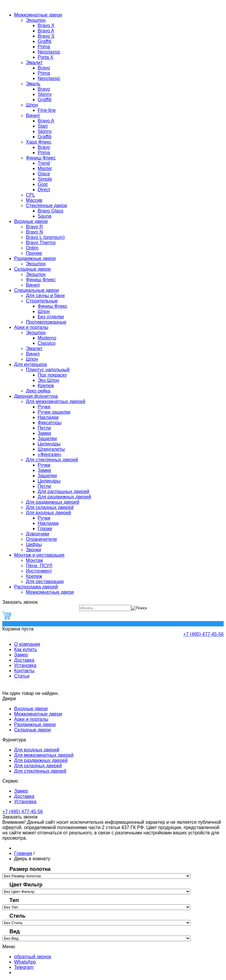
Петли (44, 428)
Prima (44, 47)
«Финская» (50, 454)
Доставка (24, 660)
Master (45, 168)
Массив (34, 200)
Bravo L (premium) (45, 237)
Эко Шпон (48, 380)
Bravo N (34, 232)
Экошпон (36, 20)
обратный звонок (33, 957)
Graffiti (45, 41)
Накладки (48, 417)
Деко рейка (38, 391)
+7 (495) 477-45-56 (203, 634)
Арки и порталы (31, 327)
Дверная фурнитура (36, 396)
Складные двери (32, 269)
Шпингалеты (51, 449)
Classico (46, 343)
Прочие (34, 253)
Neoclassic (49, 52)
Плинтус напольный (48, 370)
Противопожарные (46, 322)
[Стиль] (96, 923)
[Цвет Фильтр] (96, 892)
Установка (25, 665)
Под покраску (52, 375)
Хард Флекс (39, 142)
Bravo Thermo (41, 243)
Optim (32, 248)
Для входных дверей (49, 513)
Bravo (44, 68)
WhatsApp (25, 962)
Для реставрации (45, 581)
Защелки (47, 439)
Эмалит (34, 63)
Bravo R (34, 227)
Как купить (26, 649)
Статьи (22, 676)
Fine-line (47, 110)
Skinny (45, 94)
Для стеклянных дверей (52, 460)
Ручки (44, 407)
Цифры (34, 544)
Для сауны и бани (45, 296)
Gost (43, 184)
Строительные (42, 301)
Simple (45, 179)
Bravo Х (46, 25)
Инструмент (39, 571)
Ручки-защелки (54, 412)
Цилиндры (49, 444)
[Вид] (96, 938)
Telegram (24, 967)
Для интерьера (30, 364)
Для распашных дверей (64, 491)
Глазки (45, 529)
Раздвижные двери (35, 258)
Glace (44, 174)
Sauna (44, 216)
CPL (30, 195)
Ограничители (41, 539)
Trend (44, 163)
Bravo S (46, 36)
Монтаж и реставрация (39, 555)
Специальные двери (36, 290)
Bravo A (46, 31)
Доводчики (38, 534)
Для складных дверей (50, 507)
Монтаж (34, 560)
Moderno (47, 338)
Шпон (32, 105)
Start (43, 126)
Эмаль (33, 84)
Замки (44, 433)
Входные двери (31, 221)
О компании (27, 644)
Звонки (34, 550)
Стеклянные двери (46, 206)
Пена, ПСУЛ (39, 566)
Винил (33, 115)
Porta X (45, 57)
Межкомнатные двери (38, 15)
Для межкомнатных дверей (56, 401)
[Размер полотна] (96, 876)
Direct (44, 190)
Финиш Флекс (41, 158)
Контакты (24, 671)
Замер (21, 655)
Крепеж (46, 386)
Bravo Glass (50, 211)
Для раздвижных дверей (64, 497)
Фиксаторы (50, 423)
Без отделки (51, 317)
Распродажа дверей (36, 587)
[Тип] (96, 907)
